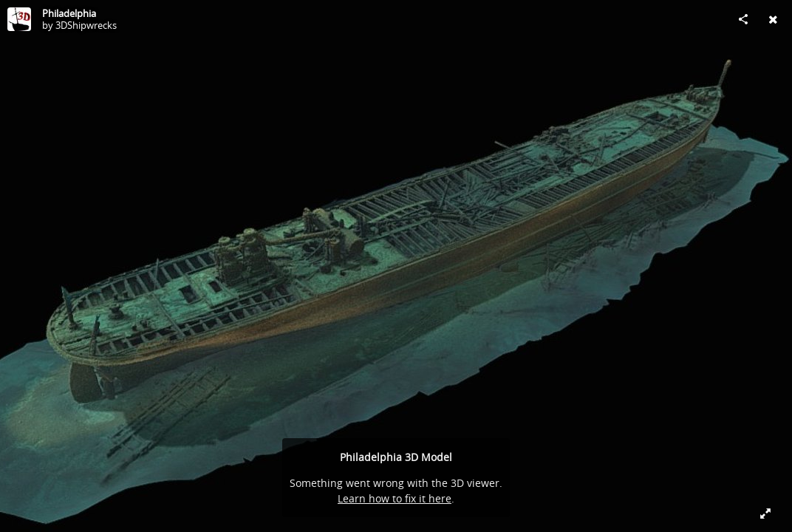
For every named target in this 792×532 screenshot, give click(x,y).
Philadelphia (69, 13)
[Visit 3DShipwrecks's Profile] (19, 19)
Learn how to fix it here (395, 498)
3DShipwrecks (86, 25)
